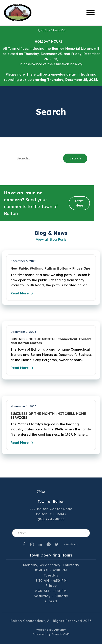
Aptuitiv (60, 630)
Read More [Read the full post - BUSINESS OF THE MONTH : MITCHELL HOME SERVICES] (23, 443)
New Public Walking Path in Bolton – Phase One (50, 268)
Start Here (79, 203)
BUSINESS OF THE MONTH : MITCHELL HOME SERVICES (48, 416)
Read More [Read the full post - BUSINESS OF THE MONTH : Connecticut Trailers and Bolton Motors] (23, 368)
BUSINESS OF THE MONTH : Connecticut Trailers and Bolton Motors (51, 341)
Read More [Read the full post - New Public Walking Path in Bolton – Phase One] (23, 293)
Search (75, 158)
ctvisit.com (72, 544)
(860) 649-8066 (51, 30)
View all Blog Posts (51, 239)
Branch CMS (61, 634)
